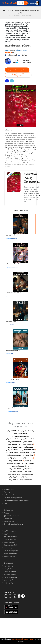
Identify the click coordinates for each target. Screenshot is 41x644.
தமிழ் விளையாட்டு (14, 474)
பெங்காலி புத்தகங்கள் (11, 548)
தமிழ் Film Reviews (28, 463)
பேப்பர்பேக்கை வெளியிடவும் (14, 524)
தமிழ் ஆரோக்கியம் (15, 458)
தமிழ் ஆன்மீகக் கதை (28, 431)
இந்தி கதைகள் (9, 563)
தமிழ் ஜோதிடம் (14, 477)
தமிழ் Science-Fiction (16, 471)
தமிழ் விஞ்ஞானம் (26, 477)
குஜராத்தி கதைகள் (10, 566)
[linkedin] (23, 596)
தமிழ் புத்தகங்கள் (9, 542)
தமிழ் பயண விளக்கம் (26, 444)
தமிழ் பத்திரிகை (28, 442)
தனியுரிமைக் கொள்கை (11, 495)
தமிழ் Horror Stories (13, 463)
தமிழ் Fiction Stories (20, 433)
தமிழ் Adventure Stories (28, 452)
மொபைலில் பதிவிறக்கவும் (18, 75)
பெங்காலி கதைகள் (10, 574)
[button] (22, 3)
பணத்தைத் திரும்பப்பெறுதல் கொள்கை (16, 500)
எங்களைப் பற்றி (9, 489)
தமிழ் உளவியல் (28, 455)
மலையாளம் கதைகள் (11, 577)
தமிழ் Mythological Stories (21, 466)
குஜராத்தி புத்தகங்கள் (11, 537)
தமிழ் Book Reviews (15, 469)
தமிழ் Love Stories (21, 50)
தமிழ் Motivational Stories (21, 436)
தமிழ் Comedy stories (15, 442)
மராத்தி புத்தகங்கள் (10, 539)
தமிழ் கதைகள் (9, 580)
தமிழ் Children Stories (28, 439)
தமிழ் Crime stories (26, 480)
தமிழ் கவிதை (13, 444)
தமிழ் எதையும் (13, 480)
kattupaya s (15, 238)
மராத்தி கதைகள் (9, 569)
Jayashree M (15, 267)
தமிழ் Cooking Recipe (16, 461)
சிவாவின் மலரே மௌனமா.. (32, 178)
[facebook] (6, 596)
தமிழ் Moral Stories (12, 452)
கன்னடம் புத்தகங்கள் (11, 553)
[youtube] (19, 596)
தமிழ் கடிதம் (28, 461)
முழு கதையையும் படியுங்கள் (17, 70)
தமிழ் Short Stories (13, 431)
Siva (7, 50)
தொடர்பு (7, 492)
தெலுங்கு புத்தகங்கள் (11, 545)
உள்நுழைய (34, 3)
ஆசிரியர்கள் (8, 518)
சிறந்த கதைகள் (9, 510)
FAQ (5, 503)
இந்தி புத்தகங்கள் (9, 534)
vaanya (12, 296)
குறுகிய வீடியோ (9, 521)
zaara (12, 354)
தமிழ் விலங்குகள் (28, 474)
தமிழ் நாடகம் (29, 447)
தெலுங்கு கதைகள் (10, 583)
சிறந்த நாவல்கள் (9, 513)
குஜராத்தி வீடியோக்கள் (11, 516)
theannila (12, 382)
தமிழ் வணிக (28, 471)
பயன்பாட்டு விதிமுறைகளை (13, 498)
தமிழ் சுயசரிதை (28, 458)
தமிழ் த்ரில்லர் (28, 469)
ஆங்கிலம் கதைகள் (10, 571)
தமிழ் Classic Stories (12, 439)
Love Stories (27, 62)
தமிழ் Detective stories (27, 450)
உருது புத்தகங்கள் (10, 556)
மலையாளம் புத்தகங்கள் (12, 551)
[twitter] (15, 596)
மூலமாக (9, 238)
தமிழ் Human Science (14, 455)
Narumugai (15, 411)
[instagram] (10, 596)
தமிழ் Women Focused (15, 447)
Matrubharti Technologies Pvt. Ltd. (23, 639)
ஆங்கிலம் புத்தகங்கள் (11, 531)
